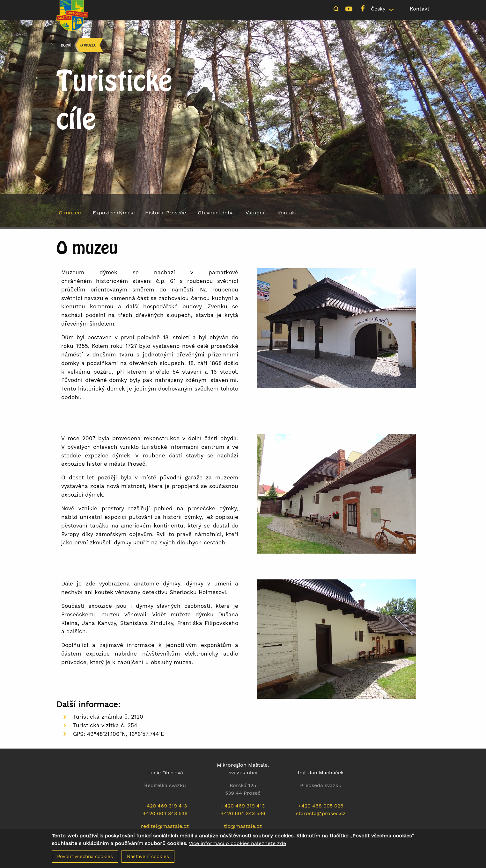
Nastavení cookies (148, 857)
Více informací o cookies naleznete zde (237, 844)
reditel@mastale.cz (165, 826)
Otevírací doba (216, 213)
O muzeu (88, 45)
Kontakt (420, 9)
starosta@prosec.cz (321, 813)
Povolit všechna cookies (85, 857)
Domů (66, 45)
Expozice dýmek (113, 213)
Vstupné (256, 213)
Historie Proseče (166, 213)
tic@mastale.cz (243, 826)
